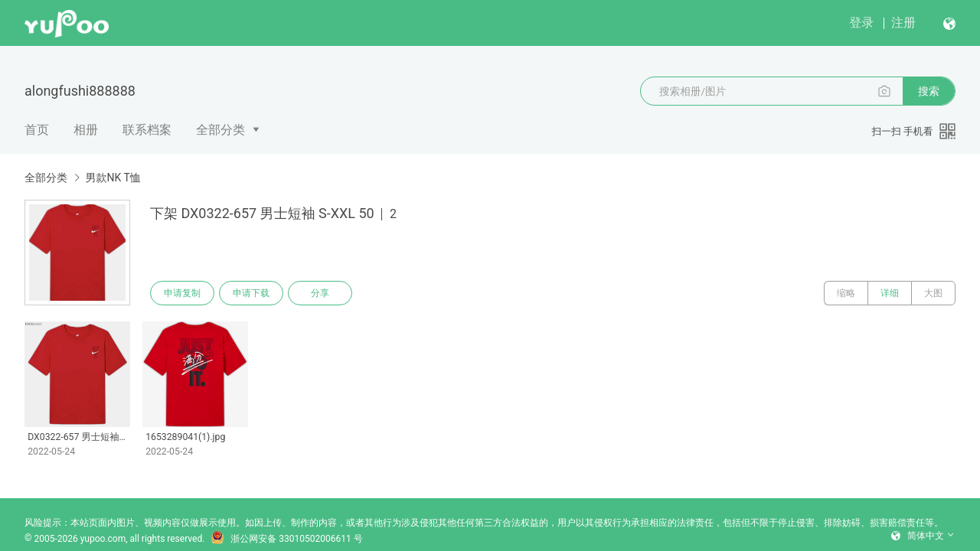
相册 (86, 130)
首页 (37, 130)
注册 (903, 23)
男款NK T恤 (113, 178)
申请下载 (251, 293)
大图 (933, 293)
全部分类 (220, 130)
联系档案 (147, 130)
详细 (890, 293)
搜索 (929, 91)
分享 (320, 293)
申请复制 (182, 293)
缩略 (846, 293)
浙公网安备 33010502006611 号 (286, 539)
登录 (861, 23)
